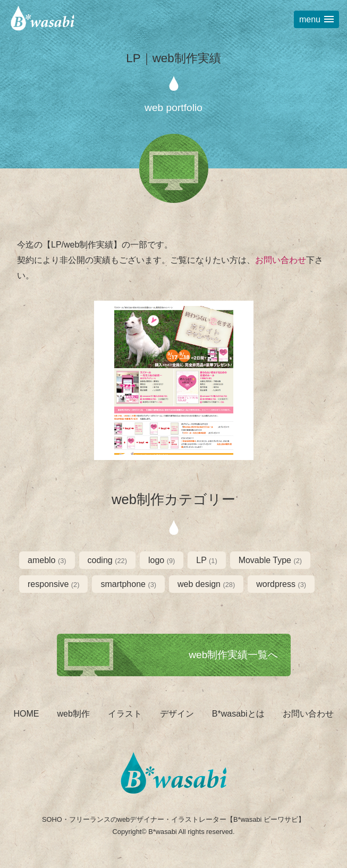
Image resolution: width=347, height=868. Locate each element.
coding (107, 560)
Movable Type (270, 560)
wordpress (281, 584)
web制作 (73, 714)
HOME (26, 714)
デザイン (177, 714)
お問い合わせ (281, 260)
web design (206, 584)
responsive (53, 584)
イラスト (125, 714)
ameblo (47, 560)
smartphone (128, 584)
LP (206, 560)
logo (162, 560)
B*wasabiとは (238, 714)
